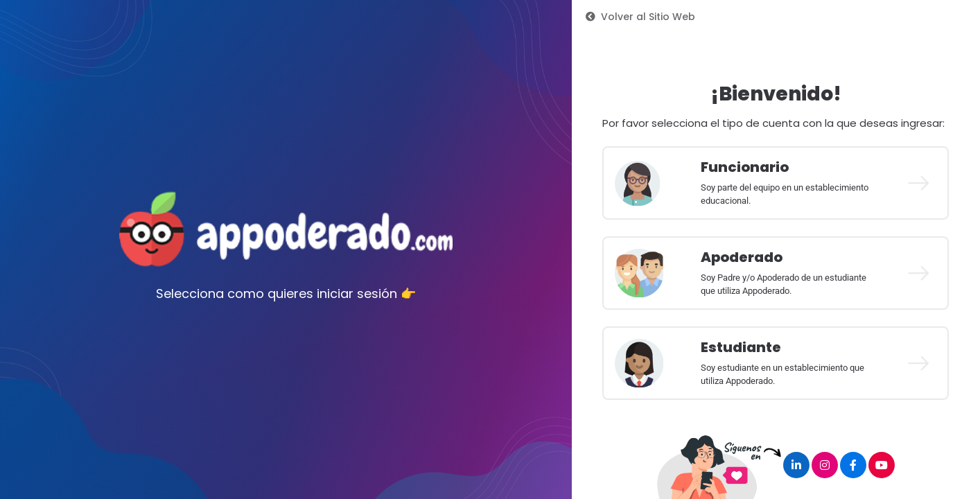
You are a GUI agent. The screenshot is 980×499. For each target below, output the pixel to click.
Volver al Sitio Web (640, 17)
